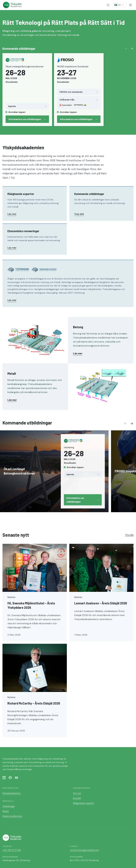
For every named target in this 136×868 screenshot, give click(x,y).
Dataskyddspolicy (12, 793)
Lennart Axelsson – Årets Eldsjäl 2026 (101, 603)
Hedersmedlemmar (12, 816)
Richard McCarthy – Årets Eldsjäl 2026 (34, 703)
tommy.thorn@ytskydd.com (84, 850)
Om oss (77, 793)
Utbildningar (9, 806)
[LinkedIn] (4, 778)
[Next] (132, 49)
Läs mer (12, 214)
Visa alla (79, 214)
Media (6, 811)
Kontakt (77, 798)
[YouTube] (16, 778)
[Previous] (126, 49)
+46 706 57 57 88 (12, 850)
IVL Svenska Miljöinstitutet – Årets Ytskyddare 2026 (31, 605)
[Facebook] (10, 778)
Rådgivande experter (84, 803)
